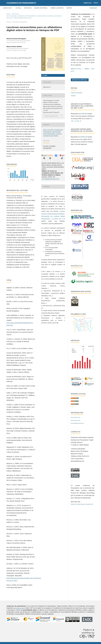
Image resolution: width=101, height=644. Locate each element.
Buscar (93, 8)
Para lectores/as (76, 417)
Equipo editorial (41, 8)
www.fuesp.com (19, 608)
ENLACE (85, 114)
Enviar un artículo (80, 80)
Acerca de (7, 8)
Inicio (9, 14)
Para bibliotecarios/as (77, 423)
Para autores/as (76, 420)
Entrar (96, 3)
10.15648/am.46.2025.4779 (50, 179)
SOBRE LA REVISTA (57, 8)
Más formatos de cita (51, 116)
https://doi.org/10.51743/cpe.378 (21, 58)
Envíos (69, 8)
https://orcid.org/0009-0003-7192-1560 (16, 43)
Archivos (28, 8)
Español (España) (77, 93)
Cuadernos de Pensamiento (21, 3)
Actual (18, 8)
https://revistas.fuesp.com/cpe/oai (82, 504)
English (73, 96)
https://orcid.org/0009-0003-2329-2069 (16, 51)
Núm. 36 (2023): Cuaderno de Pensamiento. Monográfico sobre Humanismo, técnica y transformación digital (34, 17)
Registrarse (88, 3)
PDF (46, 75)
